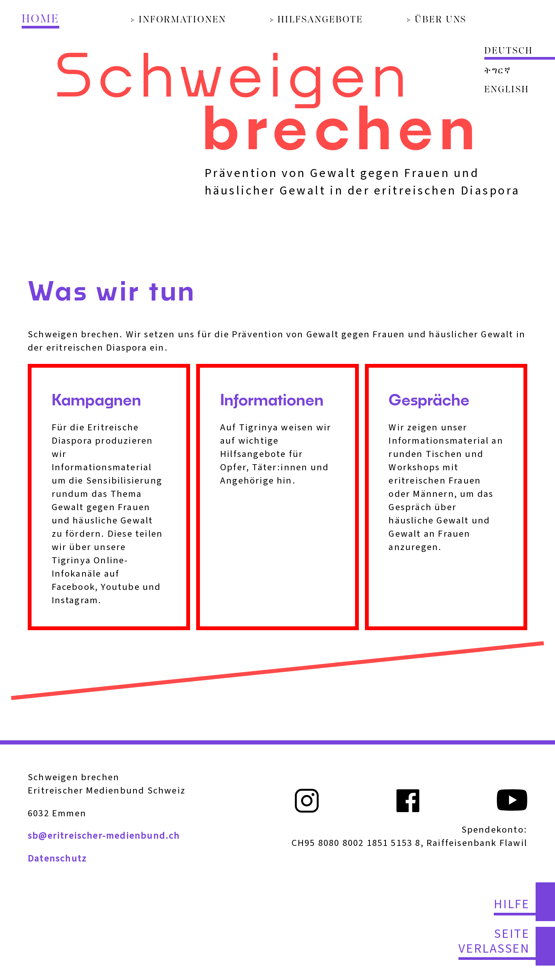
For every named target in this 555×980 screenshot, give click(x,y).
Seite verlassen (494, 942)
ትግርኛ (498, 71)
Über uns (441, 20)
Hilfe (512, 905)
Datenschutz (57, 859)
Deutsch (508, 51)
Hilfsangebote (320, 20)
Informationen (182, 20)
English (507, 90)
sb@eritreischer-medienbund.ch (104, 836)
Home (40, 20)
